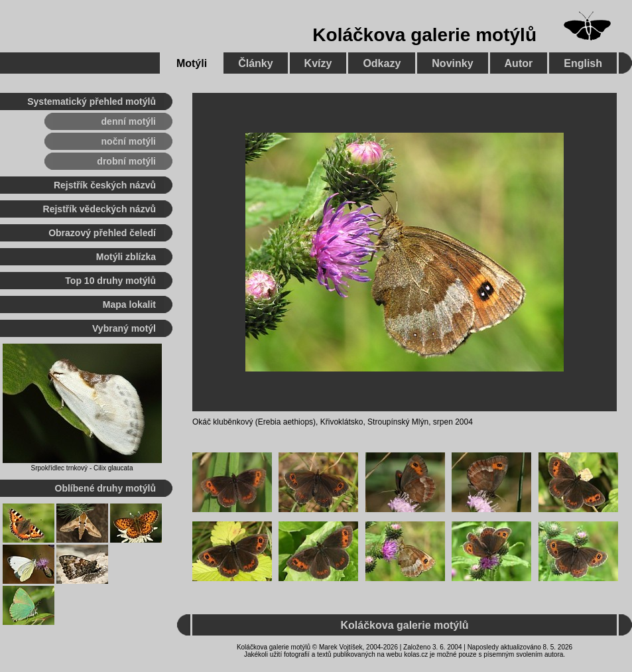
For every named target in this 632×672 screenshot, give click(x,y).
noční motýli (129, 141)
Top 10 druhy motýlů (110, 281)
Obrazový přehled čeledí (102, 233)
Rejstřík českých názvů (105, 185)
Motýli (192, 63)
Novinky (452, 63)
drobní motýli (126, 161)
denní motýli (129, 121)
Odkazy (382, 63)
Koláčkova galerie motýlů (424, 35)
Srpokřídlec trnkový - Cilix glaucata (82, 468)
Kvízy (318, 63)
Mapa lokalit (129, 304)
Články (255, 63)
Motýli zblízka (126, 257)
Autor (519, 63)
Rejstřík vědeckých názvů (99, 209)
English (583, 63)
